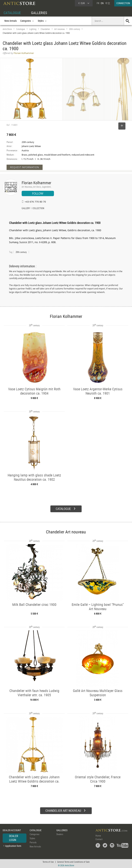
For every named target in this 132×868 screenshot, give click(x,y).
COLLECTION (38, 209)
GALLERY (26, 209)
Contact (99, 839)
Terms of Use (48, 862)
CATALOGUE (12, 13)
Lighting (33, 29)
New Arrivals (11, 21)
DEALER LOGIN (14, 838)
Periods (33, 842)
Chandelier (45, 29)
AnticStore (7, 29)
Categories (35, 834)
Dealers (60, 834)
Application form (13, 846)
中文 (108, 3)
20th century (75, 29)
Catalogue (21, 29)
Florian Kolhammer (36, 183)
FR (98, 3)
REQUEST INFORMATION (25, 167)
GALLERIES (39, 13)
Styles (32, 838)
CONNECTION (123, 3)
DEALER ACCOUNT (12, 830)
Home (98, 836)
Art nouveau (60, 29)
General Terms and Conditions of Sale (73, 862)
